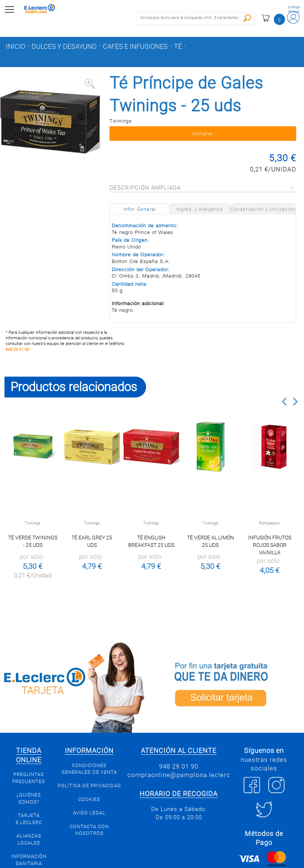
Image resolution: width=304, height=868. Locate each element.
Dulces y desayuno (64, 47)
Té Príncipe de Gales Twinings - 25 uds (71, 56)
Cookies (89, 799)
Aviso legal (89, 813)
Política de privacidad (89, 785)
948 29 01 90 (17, 350)
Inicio (16, 47)
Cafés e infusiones (135, 47)
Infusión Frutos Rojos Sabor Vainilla (270, 545)
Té (178, 47)
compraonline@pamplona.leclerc (179, 775)
